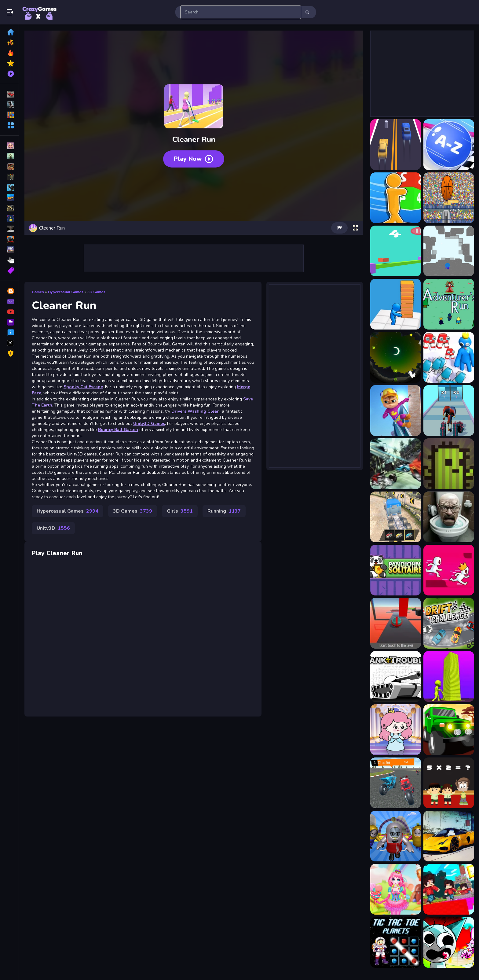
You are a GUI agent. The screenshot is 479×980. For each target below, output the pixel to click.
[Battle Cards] (449, 464)
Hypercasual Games (66, 292)
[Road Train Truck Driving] (396, 517)
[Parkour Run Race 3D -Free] (449, 570)
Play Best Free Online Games (39, 12)
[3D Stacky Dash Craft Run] (396, 304)
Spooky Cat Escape (83, 387)
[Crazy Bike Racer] (396, 783)
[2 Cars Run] (396, 145)
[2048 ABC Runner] (449, 145)
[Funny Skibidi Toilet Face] (449, 517)
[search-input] (241, 12)
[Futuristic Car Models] (449, 836)
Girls (180, 511)
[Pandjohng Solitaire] (396, 570)
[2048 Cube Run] (396, 198)
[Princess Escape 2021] (396, 730)
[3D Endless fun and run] (449, 251)
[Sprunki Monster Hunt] (449, 942)
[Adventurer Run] (449, 304)
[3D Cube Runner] (396, 251)
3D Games (96, 292)
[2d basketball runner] (449, 198)
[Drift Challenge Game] (449, 623)
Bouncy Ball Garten (118, 430)
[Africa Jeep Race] (449, 730)
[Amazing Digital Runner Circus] (449, 411)
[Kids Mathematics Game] (449, 783)
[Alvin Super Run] (396, 411)
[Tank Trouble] (396, 676)
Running (224, 511)
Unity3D (53, 528)
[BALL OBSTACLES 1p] (396, 623)
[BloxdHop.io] (449, 889)
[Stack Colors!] (449, 676)
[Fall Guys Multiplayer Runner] (396, 836)
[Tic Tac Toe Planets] (396, 942)
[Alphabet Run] (449, 357)
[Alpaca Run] (396, 357)
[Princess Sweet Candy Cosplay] (396, 889)
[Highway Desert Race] (396, 464)
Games (38, 292)
